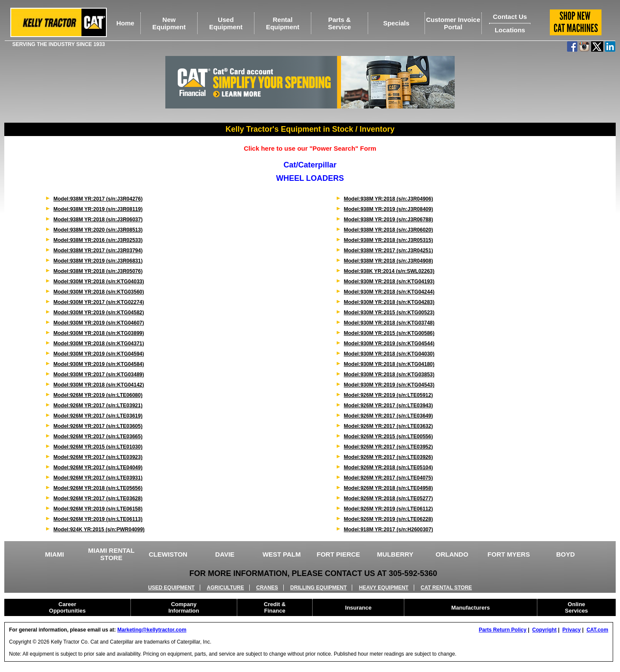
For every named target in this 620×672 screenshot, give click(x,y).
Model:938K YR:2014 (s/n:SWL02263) (389, 271)
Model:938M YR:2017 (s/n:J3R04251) (389, 251)
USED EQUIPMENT (171, 588)
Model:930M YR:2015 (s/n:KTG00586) (389, 333)
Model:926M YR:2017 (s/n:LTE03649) (389, 416)
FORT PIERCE (339, 554)
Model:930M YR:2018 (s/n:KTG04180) (389, 364)
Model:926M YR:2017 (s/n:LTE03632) (389, 426)
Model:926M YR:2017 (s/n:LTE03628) (98, 499)
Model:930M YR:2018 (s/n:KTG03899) (99, 333)
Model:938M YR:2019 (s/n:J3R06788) (389, 220)
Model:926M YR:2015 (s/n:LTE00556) (389, 437)
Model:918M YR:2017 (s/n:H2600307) (389, 530)
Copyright (544, 630)
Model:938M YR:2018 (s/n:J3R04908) (389, 261)
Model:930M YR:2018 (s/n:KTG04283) (389, 302)
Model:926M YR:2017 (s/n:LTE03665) (98, 437)
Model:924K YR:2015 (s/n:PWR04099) (99, 530)
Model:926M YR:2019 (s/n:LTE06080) (98, 395)
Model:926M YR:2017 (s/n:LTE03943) (389, 406)
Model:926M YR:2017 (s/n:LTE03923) (98, 457)
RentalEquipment (283, 23)
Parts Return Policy (503, 630)
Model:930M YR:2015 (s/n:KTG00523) (389, 313)
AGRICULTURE (225, 588)
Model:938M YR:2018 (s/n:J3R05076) (98, 271)
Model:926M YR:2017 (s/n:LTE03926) (389, 457)
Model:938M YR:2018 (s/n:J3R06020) (389, 230)
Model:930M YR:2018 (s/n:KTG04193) (389, 282)
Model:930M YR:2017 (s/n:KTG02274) (99, 302)
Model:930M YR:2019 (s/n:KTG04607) (99, 323)
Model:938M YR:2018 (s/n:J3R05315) (389, 240)
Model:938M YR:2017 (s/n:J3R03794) (98, 251)
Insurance (358, 608)
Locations (510, 30)
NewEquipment (169, 23)
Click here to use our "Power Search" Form (310, 148)
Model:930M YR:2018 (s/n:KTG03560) (99, 292)
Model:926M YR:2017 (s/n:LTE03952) (389, 447)
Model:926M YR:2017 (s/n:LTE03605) (98, 426)
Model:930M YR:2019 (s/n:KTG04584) (99, 364)
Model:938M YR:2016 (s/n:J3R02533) (98, 240)
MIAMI (55, 554)
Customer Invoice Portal (453, 23)
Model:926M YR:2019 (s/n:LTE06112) (389, 509)
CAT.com (597, 630)
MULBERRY (395, 554)
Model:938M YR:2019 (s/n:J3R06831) (98, 261)
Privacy (572, 630)
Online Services (577, 607)
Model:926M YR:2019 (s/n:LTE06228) (389, 519)
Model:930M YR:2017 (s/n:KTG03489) (99, 375)
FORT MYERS (508, 554)
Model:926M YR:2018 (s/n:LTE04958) (389, 488)
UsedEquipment (226, 23)
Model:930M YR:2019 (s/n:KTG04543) (389, 385)
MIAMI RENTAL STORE (111, 554)
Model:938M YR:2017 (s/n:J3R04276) (98, 199)
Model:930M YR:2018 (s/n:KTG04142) (99, 385)
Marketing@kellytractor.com (152, 630)
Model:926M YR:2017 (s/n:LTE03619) (98, 416)
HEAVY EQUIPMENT (384, 588)
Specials (396, 23)
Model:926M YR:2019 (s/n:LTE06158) (98, 509)
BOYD (566, 554)
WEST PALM (282, 554)
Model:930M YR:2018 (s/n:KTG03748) (389, 323)
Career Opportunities (67, 607)
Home (125, 23)
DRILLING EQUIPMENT (318, 588)
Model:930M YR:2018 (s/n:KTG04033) (99, 282)
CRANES (267, 588)
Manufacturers (471, 608)
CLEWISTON (168, 554)
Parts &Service (339, 23)
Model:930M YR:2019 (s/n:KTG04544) (389, 344)
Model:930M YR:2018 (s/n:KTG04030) (389, 354)
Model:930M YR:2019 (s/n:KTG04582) (99, 313)
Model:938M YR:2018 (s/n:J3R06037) (98, 220)
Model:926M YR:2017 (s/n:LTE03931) (98, 478)
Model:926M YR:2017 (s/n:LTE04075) (389, 478)
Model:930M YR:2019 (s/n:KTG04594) (99, 354)
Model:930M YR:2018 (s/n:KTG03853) (389, 375)
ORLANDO (452, 554)
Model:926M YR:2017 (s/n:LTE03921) (98, 406)
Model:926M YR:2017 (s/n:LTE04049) (98, 468)
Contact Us (510, 17)
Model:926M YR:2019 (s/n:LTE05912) (389, 395)
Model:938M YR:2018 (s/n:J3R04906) (389, 199)
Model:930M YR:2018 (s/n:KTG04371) (99, 344)
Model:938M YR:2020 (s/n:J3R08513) (98, 230)
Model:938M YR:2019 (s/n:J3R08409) (389, 209)
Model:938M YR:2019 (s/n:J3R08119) (98, 209)
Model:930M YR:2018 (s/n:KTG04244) (389, 292)
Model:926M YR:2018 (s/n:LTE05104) (389, 468)
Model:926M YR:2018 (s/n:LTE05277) (389, 499)
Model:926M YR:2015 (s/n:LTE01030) (98, 447)
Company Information (184, 607)
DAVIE (225, 554)
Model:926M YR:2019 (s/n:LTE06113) (98, 519)
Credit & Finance (275, 607)
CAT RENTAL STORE (446, 588)
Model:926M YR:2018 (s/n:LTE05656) (98, 488)
